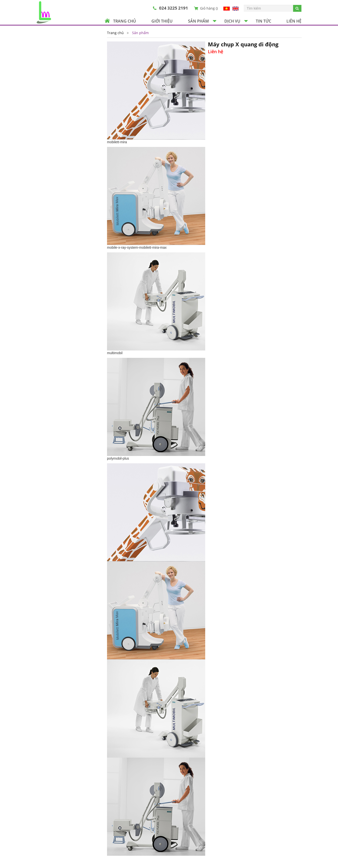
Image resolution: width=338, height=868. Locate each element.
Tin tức (264, 21)
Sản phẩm (198, 21)
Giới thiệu (162, 21)
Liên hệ (294, 21)
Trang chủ (125, 21)
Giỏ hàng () (209, 8)
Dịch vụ (232, 21)
